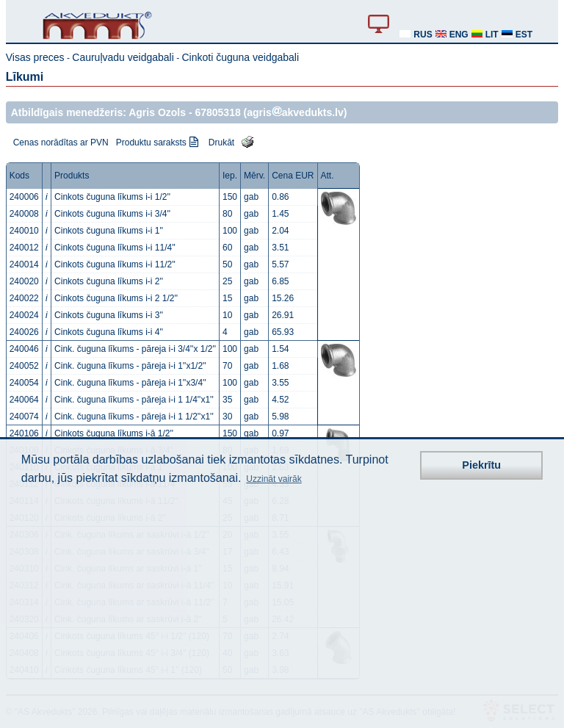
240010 (24, 231)
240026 (24, 332)
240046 (24, 349)
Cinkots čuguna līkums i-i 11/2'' (115, 264)
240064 (24, 400)
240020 (24, 281)
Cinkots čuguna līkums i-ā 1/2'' (114, 433)
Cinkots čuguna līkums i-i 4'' (109, 332)
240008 (24, 214)
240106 (24, 433)
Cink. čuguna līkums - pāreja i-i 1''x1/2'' (130, 366)
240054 (24, 383)
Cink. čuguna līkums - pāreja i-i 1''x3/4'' (130, 383)
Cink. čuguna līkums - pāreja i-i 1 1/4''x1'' (134, 400)
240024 (24, 315)
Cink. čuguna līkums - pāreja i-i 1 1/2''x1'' (134, 417)
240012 (24, 248)
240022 (24, 298)
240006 (24, 197)
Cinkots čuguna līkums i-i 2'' (109, 281)
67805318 (217, 112)
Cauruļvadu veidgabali (123, 57)
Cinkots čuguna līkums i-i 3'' (109, 315)
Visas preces (35, 57)
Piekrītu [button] (481, 465)
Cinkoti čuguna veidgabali (240, 57)
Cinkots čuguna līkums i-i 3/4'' (112, 214)
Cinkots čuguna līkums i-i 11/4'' (115, 248)
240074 (24, 417)
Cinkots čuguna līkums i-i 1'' (109, 231)
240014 (24, 264)
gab (251, 197)
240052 (24, 366)
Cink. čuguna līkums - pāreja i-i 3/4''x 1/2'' (135, 349)
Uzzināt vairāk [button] (274, 479)
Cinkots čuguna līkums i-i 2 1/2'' (116, 298)
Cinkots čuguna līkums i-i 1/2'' (112, 197)
